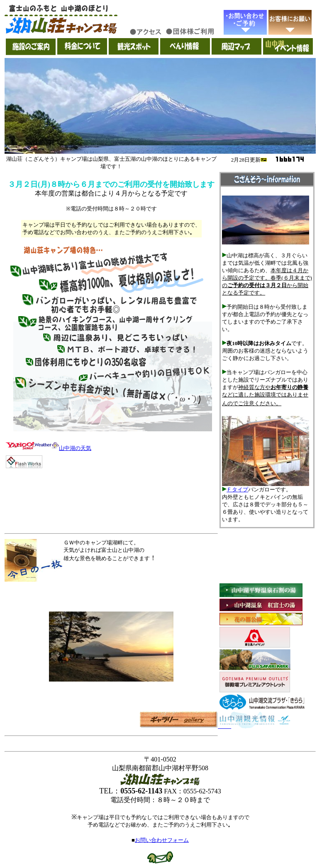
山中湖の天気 (75, 448)
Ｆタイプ (237, 490)
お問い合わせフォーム (162, 840)
